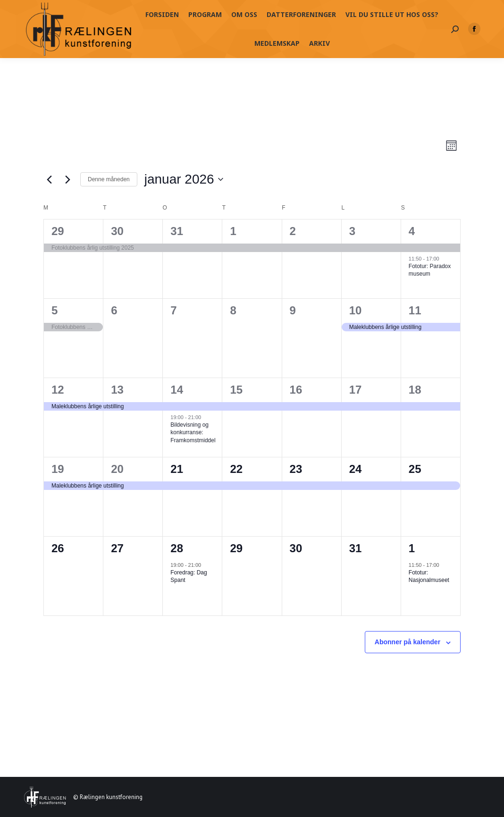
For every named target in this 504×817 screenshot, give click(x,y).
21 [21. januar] (177, 469)
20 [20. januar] (117, 469)
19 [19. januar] (58, 469)
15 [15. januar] (236, 390)
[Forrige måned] (49, 179)
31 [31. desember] (177, 231)
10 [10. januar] (356, 310)
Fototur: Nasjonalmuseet (429, 577)
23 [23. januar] (296, 469)
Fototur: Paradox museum (430, 270)
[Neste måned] (67, 179)
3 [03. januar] (352, 231)
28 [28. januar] (177, 548)
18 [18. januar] (415, 390)
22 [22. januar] (236, 469)
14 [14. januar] (177, 390)
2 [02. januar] (293, 231)
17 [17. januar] (356, 390)
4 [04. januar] (412, 231)
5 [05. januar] (55, 310)
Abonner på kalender (407, 642)
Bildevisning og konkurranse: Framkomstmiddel (193, 433)
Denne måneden (109, 179)
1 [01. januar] (233, 231)
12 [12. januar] (58, 390)
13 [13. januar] (117, 390)
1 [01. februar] (412, 548)
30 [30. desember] (117, 231)
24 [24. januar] (356, 469)
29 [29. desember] (58, 231)
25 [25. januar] (415, 469)
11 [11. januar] (415, 310)
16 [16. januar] (296, 390)
